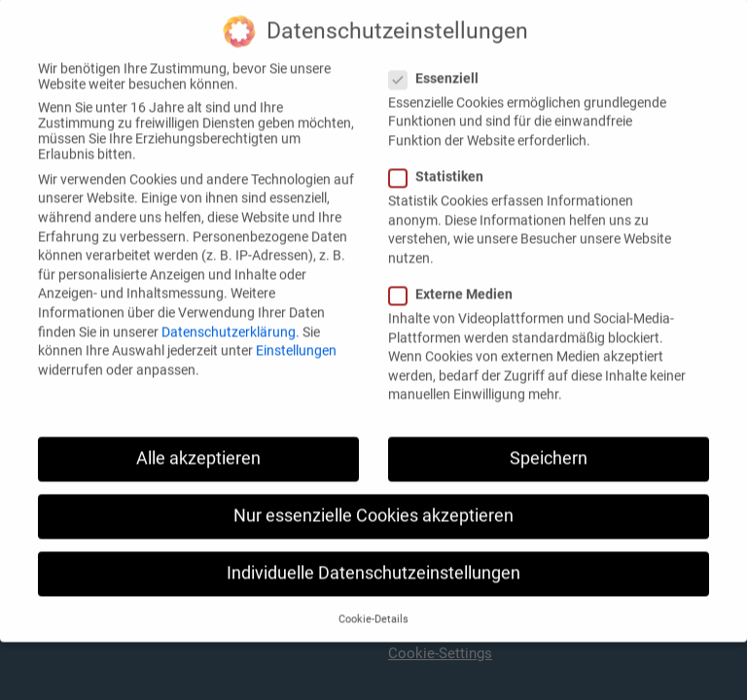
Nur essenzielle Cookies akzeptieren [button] (373, 500)
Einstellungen (296, 334)
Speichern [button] (549, 442)
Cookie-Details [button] (373, 603)
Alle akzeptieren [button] (198, 442)
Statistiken (442, 160)
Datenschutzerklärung (229, 315)
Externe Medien (457, 278)
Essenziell (440, 62)
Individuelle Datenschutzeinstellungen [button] (373, 557)
